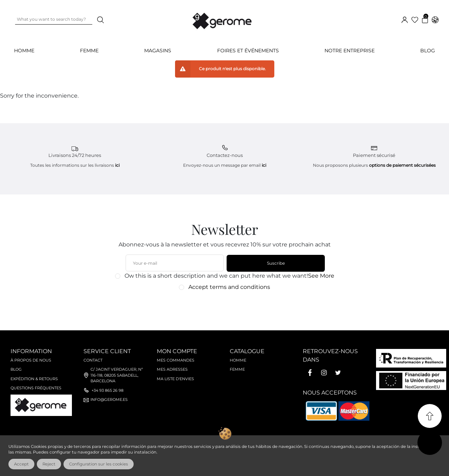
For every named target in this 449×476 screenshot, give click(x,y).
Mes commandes (176, 360)
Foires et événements (248, 51)
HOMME (24, 51)
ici (117, 165)
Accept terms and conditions (229, 287)
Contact (93, 360)
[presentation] (221, 307)
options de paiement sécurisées (402, 165)
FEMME (89, 51)
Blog (428, 51)
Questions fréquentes (36, 388)
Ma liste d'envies (175, 379)
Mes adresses (172, 369)
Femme (237, 369)
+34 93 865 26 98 (108, 390)
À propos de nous (31, 360)
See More (321, 276)
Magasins (158, 51)
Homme (238, 360)
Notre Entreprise (350, 51)
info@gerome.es (109, 399)
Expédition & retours (34, 379)
